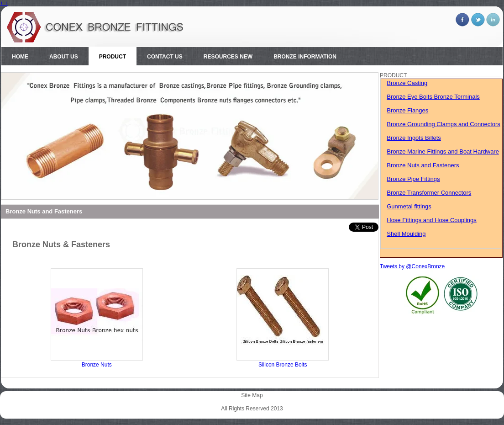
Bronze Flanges (407, 110)
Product (113, 57)
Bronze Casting (407, 83)
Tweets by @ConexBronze (412, 266)
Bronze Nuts (97, 365)
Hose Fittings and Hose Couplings (432, 220)
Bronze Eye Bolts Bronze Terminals (433, 97)
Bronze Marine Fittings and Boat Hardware (443, 151)
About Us (64, 57)
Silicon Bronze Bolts (283, 365)
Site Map (252, 395)
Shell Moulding (406, 234)
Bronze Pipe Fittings (413, 179)
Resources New (228, 57)
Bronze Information (305, 57)
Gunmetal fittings (409, 206)
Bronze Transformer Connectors (429, 193)
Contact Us (165, 57)
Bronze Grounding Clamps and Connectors (444, 124)
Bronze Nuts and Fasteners (423, 165)
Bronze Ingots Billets (414, 138)
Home (20, 57)
